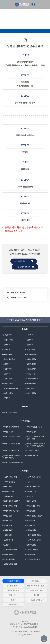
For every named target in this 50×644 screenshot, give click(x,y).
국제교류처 (8, 487)
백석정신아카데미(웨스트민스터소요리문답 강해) (36, 445)
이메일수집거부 (13, 590)
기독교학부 (8, 335)
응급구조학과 (31, 369)
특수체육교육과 (9, 359)
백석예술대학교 (32, 432)
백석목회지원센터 (10, 506)
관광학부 (30, 345)
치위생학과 (31, 374)
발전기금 (30, 496)
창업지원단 (31, 554)
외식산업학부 (8, 393)
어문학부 (30, 335)
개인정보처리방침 (13, 581)
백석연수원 (8, 520)
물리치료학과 (31, 364)
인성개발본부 (31, 545)
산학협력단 (8, 535)
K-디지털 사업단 (32, 451)
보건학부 (7, 364)
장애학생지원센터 (10, 550)
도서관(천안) (31, 491)
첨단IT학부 (30, 388)
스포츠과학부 (8, 383)
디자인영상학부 (32, 379)
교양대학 (30, 482)
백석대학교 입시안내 (34, 427)
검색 (5, 6)
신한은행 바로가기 (22, 261)
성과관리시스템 (32, 455)
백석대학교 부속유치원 (12, 444)
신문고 (13, 600)
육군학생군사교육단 (34, 540)
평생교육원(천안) (10, 559)
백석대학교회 (31, 501)
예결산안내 (13, 595)
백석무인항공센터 (33, 506)
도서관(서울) (8, 496)
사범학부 (7, 350)
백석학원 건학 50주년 (11, 427)
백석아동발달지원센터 (35, 516)
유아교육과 (31, 350)
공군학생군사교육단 (34, 477)
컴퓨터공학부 (31, 359)
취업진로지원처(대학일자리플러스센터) (13, 456)
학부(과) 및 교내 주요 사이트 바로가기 (23, 320)
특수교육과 (8, 354)
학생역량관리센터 (10, 564)
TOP (44, 640)
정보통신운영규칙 (13, 586)
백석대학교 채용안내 (11, 451)
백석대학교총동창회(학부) (13, 462)
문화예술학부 (31, 383)
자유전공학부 (31, 393)
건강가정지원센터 (10, 477)
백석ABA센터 (8, 525)
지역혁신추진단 (32, 550)
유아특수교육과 (32, 354)
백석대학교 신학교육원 (12, 436)
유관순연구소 (8, 540)
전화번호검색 (36, 581)
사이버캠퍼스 (8, 530)
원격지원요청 (13, 604)
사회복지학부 (8, 340)
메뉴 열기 (46, 4)
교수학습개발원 (9, 482)
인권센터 (7, 545)
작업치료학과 (8, 379)
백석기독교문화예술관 (12, 501)
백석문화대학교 (9, 432)
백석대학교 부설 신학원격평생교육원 (36, 438)
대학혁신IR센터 (9, 491)
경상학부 (7, 345)
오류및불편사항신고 (36, 600)
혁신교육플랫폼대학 (11, 388)
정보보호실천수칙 (36, 590)
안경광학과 (8, 369)
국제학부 (7, 398)
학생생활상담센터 (33, 559)
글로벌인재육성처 (33, 487)
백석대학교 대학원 (10, 412)
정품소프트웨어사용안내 (36, 586)
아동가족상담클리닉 (34, 535)
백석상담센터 (31, 511)
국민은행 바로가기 (23, 267)
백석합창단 (31, 520)
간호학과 (7, 374)
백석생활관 (8, 516)
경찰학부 (30, 340)
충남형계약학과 (9, 554)
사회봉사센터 (31, 530)
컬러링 (36, 595)
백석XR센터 (31, 525)
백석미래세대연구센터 (12, 511)
